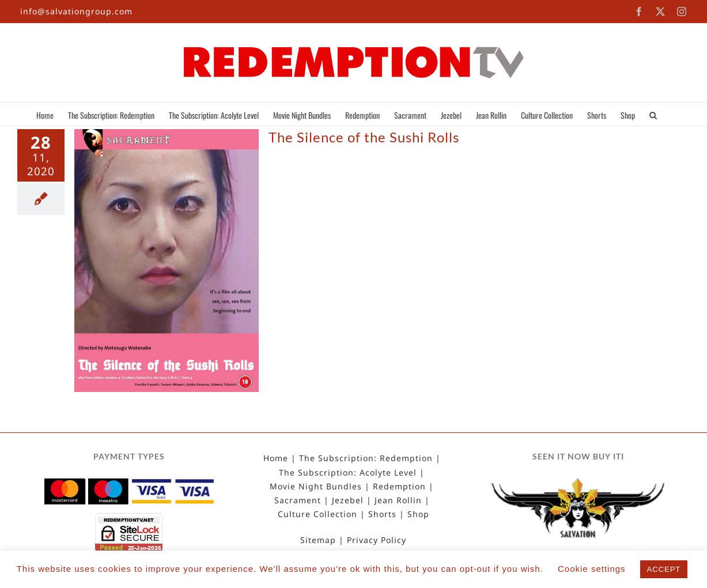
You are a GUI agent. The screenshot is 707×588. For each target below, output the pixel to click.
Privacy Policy (377, 540)
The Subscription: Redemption (366, 458)
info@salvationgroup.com (76, 11)
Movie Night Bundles (316, 487)
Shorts (382, 514)
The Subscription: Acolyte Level (348, 473)
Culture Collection (317, 514)
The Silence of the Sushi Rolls (364, 137)
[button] (653, 114)
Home (276, 458)
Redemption (399, 487)
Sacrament (298, 500)
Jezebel (348, 500)
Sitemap (318, 540)
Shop (418, 514)
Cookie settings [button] (592, 569)
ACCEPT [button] (664, 569)
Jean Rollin (398, 500)
